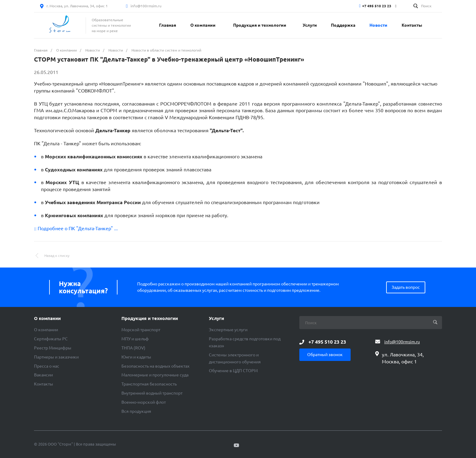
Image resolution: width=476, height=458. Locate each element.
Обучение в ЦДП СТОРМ (233, 371)
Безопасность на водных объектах (155, 366)
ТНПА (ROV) (133, 348)
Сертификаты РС (51, 339)
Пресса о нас (47, 366)
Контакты (44, 384)
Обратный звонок (325, 355)
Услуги (216, 318)
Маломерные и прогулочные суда (155, 375)
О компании (47, 318)
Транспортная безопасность (149, 384)
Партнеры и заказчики (56, 357)
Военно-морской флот (144, 402)
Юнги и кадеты (136, 357)
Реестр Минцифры (53, 348)
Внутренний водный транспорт (152, 393)
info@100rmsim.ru (146, 6)
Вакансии (43, 375)
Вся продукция (136, 411)
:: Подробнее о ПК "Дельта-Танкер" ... (76, 228)
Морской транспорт (141, 330)
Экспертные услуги (228, 330)
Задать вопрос (406, 287)
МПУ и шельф (135, 339)
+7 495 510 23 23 (377, 6)
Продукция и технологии (150, 318)
